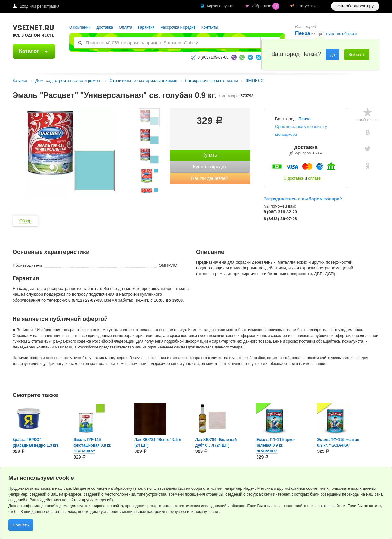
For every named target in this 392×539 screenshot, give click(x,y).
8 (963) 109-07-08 (213, 57)
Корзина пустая (221, 6)
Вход (24, 6)
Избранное (266, 6)
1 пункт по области (340, 34)
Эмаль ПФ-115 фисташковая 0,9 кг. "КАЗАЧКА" (92, 445)
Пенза (303, 33)
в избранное (367, 120)
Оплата (125, 27)
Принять (21, 525)
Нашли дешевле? (210, 178)
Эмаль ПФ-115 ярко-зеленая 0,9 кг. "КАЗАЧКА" (275, 445)
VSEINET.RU (33, 32)
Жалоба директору (355, 6)
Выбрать (357, 55)
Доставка (105, 27)
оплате (314, 178)
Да (332, 55)
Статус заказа (309, 6)
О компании (80, 27)
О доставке (294, 178)
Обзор (25, 221)
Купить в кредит (210, 167)
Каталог (29, 51)
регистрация (48, 6)
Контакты (210, 27)
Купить (210, 155)
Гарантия (146, 27)
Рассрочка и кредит (178, 27)
